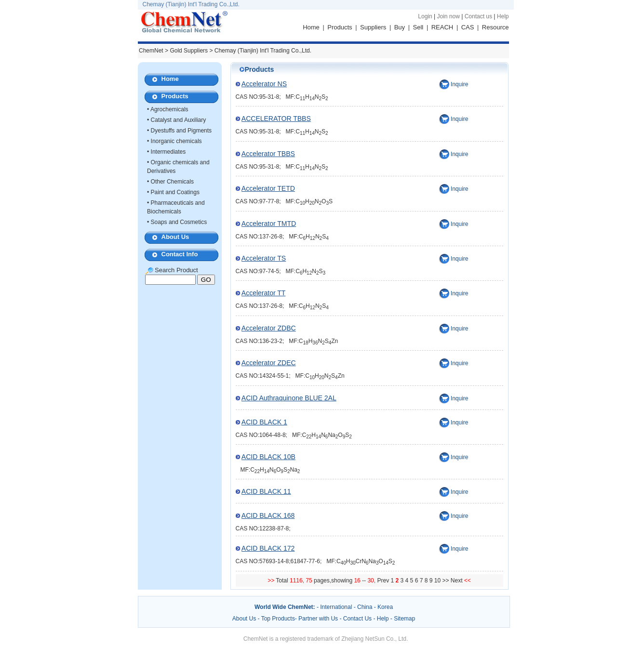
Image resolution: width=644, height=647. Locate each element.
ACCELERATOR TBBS (276, 119)
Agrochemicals (169, 109)
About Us (175, 237)
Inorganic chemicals (176, 141)
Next (457, 581)
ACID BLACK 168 (268, 515)
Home (311, 27)
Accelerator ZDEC (269, 363)
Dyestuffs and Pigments (181, 131)
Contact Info (180, 254)
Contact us (478, 16)
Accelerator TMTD (269, 224)
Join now (448, 16)
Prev (384, 581)
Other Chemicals (172, 182)
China (365, 607)
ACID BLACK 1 (264, 422)
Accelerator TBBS (268, 154)
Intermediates (168, 152)
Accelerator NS (264, 84)
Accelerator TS (264, 258)
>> (446, 581)
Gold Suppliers (189, 51)
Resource (496, 27)
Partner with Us (319, 619)
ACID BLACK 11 (266, 491)
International (336, 607)
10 (437, 581)
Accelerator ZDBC (269, 328)
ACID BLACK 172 (268, 548)
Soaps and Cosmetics (179, 222)
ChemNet (151, 51)
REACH (443, 27)
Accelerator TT (264, 293)
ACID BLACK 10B (268, 457)
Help (503, 16)
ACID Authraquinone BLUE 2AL (289, 398)
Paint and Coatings (175, 192)
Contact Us (357, 619)
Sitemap (404, 619)
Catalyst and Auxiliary (179, 120)
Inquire (460, 84)
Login (425, 16)
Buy (400, 27)
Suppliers (373, 27)
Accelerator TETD (268, 188)
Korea (385, 607)
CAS (468, 27)
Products (340, 27)
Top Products (278, 619)
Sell (418, 27)
